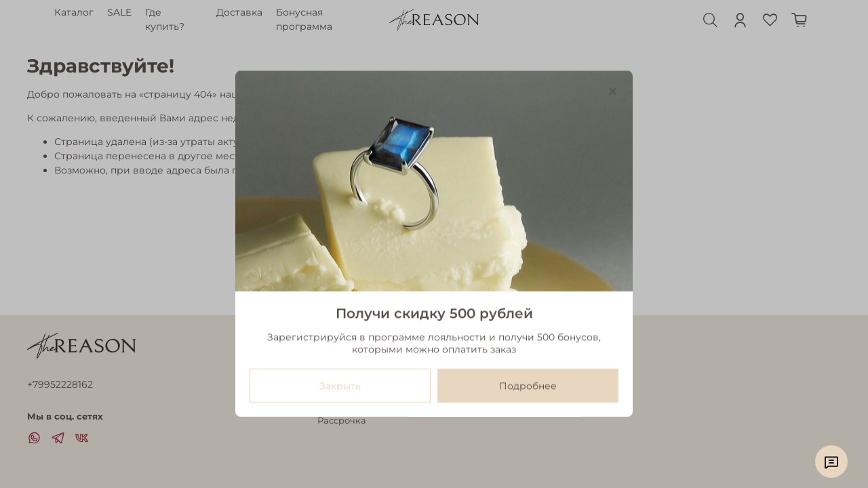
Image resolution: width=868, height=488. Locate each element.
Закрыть (340, 386)
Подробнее (528, 386)
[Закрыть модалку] (613, 92)
